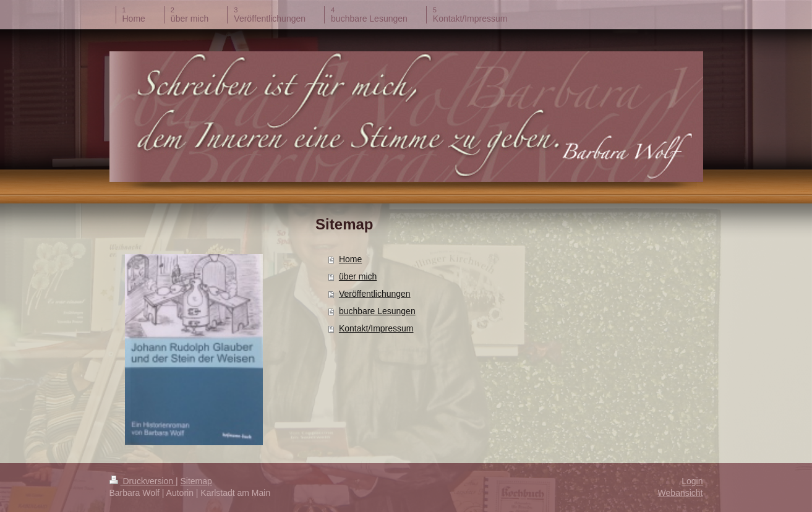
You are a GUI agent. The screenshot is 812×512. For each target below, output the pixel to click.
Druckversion (143, 481)
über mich (358, 276)
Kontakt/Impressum (376, 328)
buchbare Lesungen (377, 311)
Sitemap (196, 481)
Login (692, 481)
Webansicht (681, 493)
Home (350, 259)
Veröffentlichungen (375, 294)
